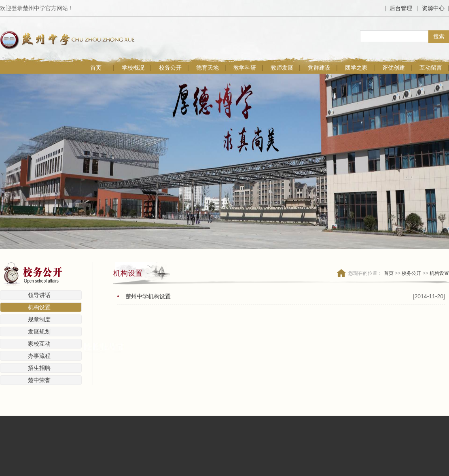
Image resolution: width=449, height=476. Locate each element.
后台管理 (401, 8)
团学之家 (356, 68)
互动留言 (431, 68)
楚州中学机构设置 (148, 296)
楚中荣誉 (39, 380)
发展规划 (39, 331)
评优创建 (394, 68)
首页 (96, 68)
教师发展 (282, 68)
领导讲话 (39, 295)
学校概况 (133, 68)
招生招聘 (39, 368)
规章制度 (39, 319)
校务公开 (170, 68)
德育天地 (208, 68)
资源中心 (433, 8)
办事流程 (39, 356)
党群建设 (319, 68)
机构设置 (39, 307)
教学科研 (245, 68)
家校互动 (39, 344)
